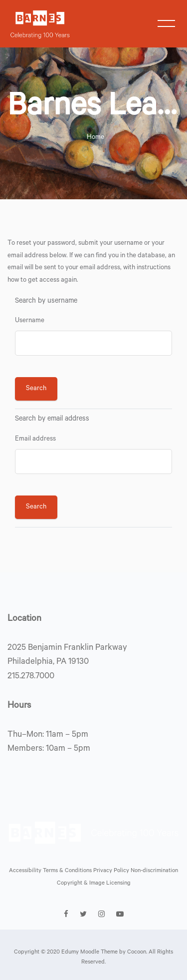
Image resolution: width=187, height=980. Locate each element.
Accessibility (26, 871)
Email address (35, 439)
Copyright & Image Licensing (94, 884)
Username (30, 321)
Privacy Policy (112, 871)
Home (95, 138)
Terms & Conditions (68, 871)
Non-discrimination (154, 871)
